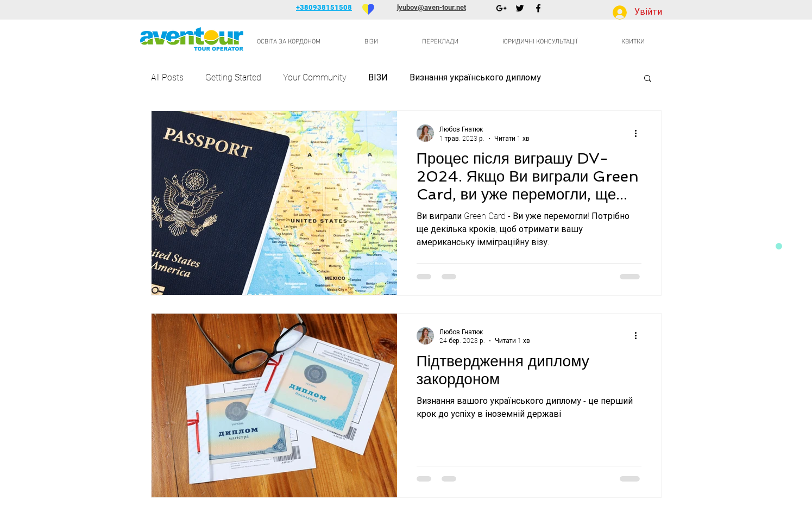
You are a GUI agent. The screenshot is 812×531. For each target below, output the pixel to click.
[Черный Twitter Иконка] (520, 8)
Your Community (315, 77)
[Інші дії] (640, 133)
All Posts (167, 77)
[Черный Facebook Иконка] (538, 8)
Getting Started (233, 77)
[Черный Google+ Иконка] (501, 8)
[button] (648, 79)
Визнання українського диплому (475, 77)
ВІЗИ (378, 77)
